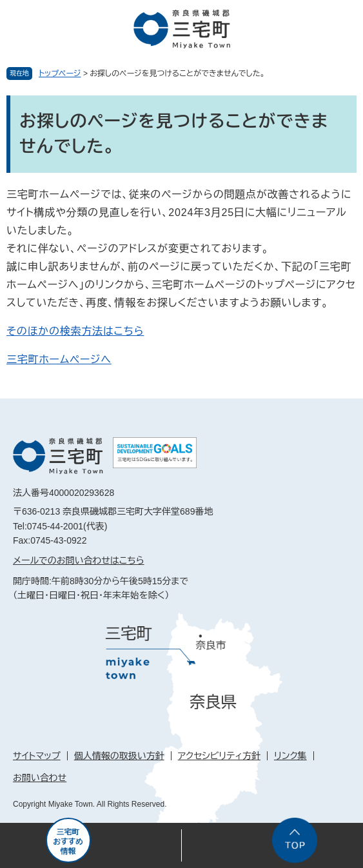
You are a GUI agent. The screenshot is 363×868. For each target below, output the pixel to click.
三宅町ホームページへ (59, 360)
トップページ (60, 74)
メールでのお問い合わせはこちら (79, 560)
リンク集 (290, 756)
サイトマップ (37, 756)
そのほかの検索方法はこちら (75, 331)
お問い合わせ (40, 778)
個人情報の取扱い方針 (119, 756)
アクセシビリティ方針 (219, 756)
